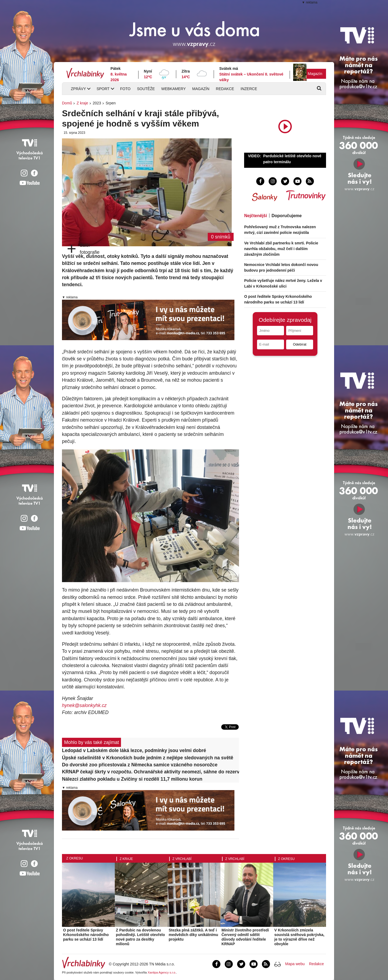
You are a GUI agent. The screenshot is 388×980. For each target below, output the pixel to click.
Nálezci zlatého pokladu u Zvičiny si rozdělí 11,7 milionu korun (132, 779)
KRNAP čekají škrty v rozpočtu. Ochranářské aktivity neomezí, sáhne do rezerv (150, 772)
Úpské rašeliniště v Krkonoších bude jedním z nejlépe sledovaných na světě (148, 758)
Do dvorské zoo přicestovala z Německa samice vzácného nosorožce (140, 765)
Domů (67, 103)
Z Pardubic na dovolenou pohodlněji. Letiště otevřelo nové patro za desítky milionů (140, 937)
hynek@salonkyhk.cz (84, 705)
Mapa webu (295, 964)
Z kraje (82, 103)
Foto (125, 89)
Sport (103, 89)
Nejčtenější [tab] (255, 216)
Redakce (225, 89)
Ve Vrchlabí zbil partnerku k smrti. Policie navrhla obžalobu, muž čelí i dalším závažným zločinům (281, 249)
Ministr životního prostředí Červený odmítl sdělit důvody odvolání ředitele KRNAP (245, 937)
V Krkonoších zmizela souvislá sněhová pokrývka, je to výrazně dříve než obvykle (299, 937)
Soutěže (146, 89)
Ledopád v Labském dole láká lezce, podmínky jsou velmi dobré (134, 750)
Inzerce (249, 89)
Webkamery (174, 89)
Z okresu (75, 858)
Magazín (315, 74)
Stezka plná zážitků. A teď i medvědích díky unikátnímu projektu (193, 935)
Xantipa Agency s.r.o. (162, 972)
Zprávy (78, 89)
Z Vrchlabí (182, 859)
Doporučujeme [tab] (287, 216)
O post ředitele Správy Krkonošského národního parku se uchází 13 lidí (86, 935)
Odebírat (300, 344)
